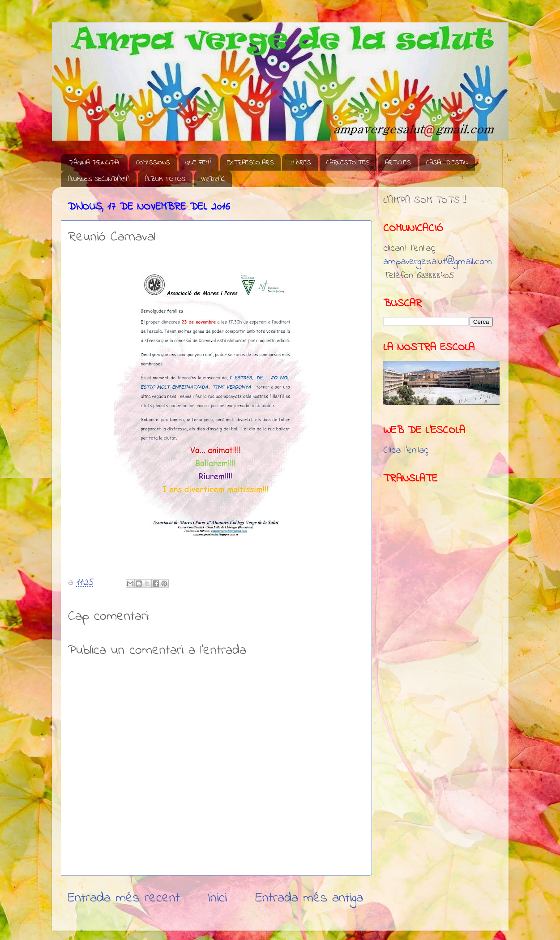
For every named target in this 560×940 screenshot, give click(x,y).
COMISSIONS (153, 163)
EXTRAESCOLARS (250, 163)
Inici (217, 898)
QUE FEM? (198, 163)
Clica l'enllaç (406, 451)
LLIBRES (300, 163)
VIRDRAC (213, 179)
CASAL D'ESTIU (447, 163)
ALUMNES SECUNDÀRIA (98, 179)
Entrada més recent (124, 898)
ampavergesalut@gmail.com (438, 262)
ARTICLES (398, 163)
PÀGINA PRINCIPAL (95, 163)
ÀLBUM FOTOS (165, 179)
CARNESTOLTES (348, 163)
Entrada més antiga (309, 898)
